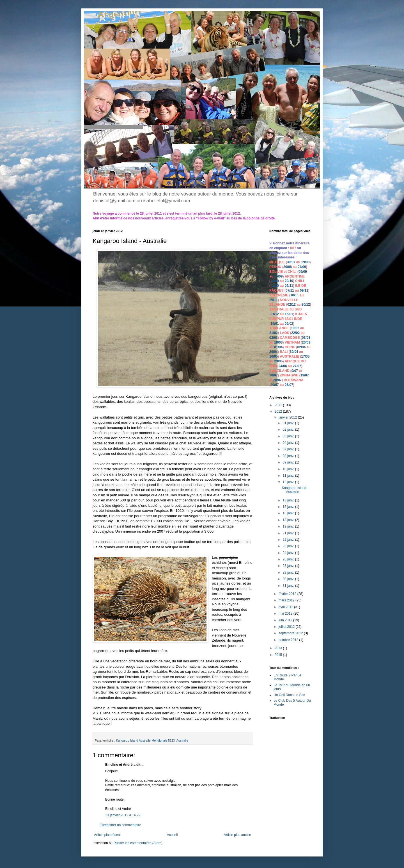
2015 (279, 655)
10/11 (295, 295)
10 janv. (289, 469)
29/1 (273, 300)
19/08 (305, 262)
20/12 (306, 305)
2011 (279, 405)
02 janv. (289, 430)
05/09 (303, 272)
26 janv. (289, 559)
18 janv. (289, 520)
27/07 (297, 366)
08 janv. (289, 456)
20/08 (288, 267)
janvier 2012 (288, 417)
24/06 (283, 366)
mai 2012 (286, 613)
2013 (279, 648)
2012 (279, 412)
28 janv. (289, 566)
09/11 (304, 290)
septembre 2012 (291, 633)
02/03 (274, 338)
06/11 (289, 286)
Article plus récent (107, 835)
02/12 (291, 305)
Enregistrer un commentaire (120, 825)
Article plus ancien (237, 835)
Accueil (172, 835)
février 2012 (288, 594)
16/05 (274, 356)
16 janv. (289, 513)
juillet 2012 (287, 627)
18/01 (289, 319)
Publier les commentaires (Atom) (138, 843)
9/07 (295, 371)
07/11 (290, 290)
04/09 (302, 267)
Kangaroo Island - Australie (295, 490)
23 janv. (289, 546)
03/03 (306, 338)
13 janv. (289, 500)
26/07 (289, 385)
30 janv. (289, 579)
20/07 (277, 380)
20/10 (289, 281)
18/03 (278, 342)
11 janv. (289, 476)
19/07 (305, 375)
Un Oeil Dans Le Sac (289, 695)
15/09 (278, 276)
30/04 (294, 352)
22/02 (295, 333)
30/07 (291, 262)
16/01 (289, 314)
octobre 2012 (289, 640)
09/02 (289, 324)
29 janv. (289, 572)
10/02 (295, 328)
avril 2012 (286, 607)
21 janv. (289, 533)
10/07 (274, 375)
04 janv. (289, 443)
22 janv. (289, 540)
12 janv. (289, 482)
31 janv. (289, 586)
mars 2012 (287, 600)
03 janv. (289, 436)
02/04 (301, 347)
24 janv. (289, 553)
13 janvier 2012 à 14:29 (123, 815)
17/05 (305, 356)
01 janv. (289, 423)
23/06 (278, 361)
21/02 (274, 333)
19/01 (275, 324)
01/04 (278, 347)
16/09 (275, 281)
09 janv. (289, 462)
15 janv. (289, 507)
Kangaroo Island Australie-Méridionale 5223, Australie (152, 740)
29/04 (274, 352)
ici (292, 248)
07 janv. (289, 449)
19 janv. (289, 526)
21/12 (275, 314)
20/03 (306, 342)
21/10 (275, 286)
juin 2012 (286, 620)
